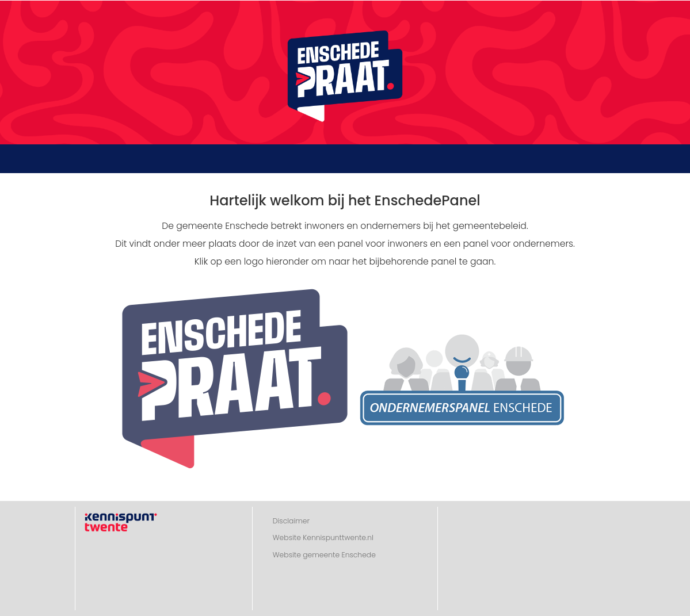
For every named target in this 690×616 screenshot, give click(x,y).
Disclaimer (291, 521)
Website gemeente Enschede (324, 555)
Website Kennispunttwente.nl (323, 537)
